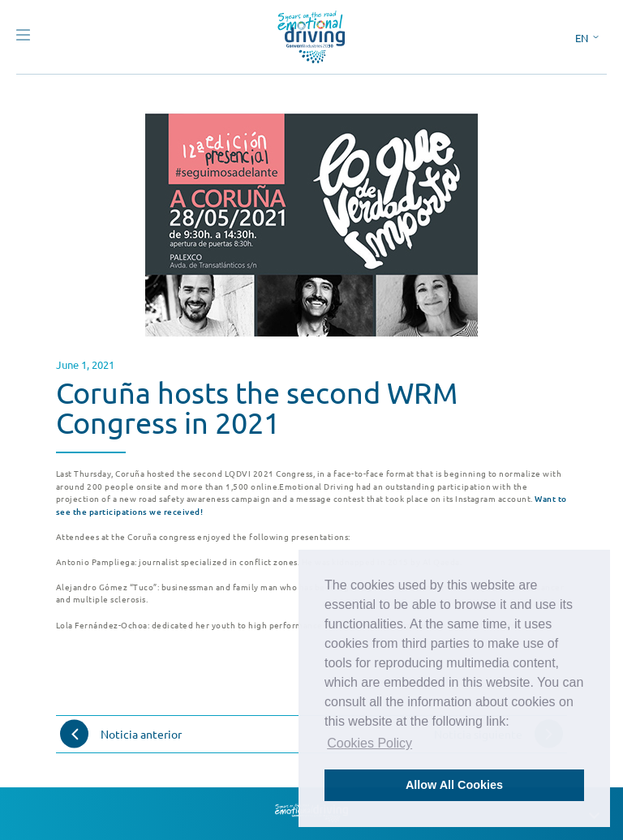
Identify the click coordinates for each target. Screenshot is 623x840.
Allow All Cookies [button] (454, 785)
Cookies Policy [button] (370, 743)
